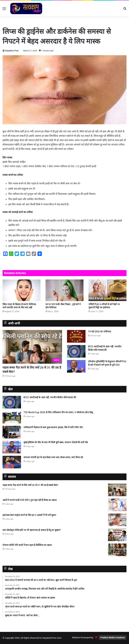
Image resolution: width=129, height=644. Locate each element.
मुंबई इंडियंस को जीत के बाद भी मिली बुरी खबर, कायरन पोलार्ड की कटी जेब (56, 442)
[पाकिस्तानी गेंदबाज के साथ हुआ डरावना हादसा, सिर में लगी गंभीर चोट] (12, 432)
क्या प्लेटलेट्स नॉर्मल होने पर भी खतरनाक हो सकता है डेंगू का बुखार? (32, 530)
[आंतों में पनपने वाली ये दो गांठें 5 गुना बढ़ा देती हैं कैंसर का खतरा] (117, 505)
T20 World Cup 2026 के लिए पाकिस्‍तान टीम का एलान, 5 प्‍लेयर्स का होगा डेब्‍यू (58, 412)
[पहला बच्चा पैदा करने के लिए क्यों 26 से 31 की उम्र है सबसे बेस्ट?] (32, 347)
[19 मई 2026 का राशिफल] (76, 336)
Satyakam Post (12, 51)
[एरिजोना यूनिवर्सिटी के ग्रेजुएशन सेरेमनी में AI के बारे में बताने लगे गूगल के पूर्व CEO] (76, 366)
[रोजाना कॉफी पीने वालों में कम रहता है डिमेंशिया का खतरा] (117, 550)
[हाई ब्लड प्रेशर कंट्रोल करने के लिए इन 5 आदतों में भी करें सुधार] (117, 520)
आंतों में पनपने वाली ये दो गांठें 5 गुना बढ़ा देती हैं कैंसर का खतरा (30, 500)
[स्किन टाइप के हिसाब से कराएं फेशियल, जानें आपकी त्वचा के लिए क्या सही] (21, 290)
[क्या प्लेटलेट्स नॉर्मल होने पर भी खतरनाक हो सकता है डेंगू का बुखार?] (117, 535)
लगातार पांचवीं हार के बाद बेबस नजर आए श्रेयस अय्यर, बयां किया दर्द (53, 457)
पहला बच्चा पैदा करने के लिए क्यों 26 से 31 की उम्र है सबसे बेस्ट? (30, 485)
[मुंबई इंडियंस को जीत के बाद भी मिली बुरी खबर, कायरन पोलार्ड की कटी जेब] (12, 447)
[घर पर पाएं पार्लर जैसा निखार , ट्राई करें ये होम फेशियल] (64, 290)
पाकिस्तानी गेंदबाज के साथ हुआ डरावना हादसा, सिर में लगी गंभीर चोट (53, 427)
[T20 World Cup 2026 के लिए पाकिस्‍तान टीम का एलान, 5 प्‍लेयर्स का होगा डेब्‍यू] (12, 417)
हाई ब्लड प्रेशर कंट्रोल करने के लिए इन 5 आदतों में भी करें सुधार (29, 515)
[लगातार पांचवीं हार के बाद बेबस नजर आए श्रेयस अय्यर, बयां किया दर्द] (12, 462)
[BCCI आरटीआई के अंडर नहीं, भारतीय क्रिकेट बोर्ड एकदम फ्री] (76, 351)
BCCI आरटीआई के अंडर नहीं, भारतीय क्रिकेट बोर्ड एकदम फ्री (50, 397)
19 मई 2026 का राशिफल (99, 332)
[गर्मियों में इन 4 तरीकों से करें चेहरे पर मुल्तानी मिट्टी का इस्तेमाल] (107, 290)
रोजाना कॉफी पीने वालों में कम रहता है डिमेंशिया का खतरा (27, 545)
